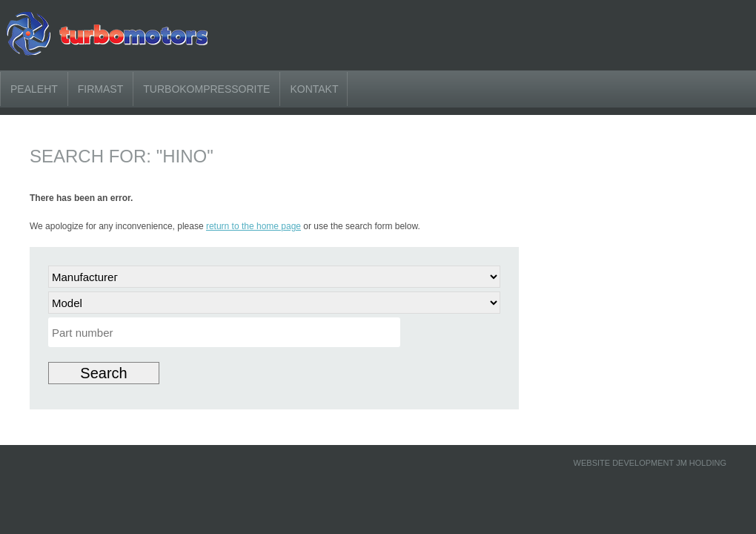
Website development (624, 463)
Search (103, 373)
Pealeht (34, 89)
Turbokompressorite (206, 89)
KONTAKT (314, 89)
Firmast (100, 89)
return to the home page (253, 226)
